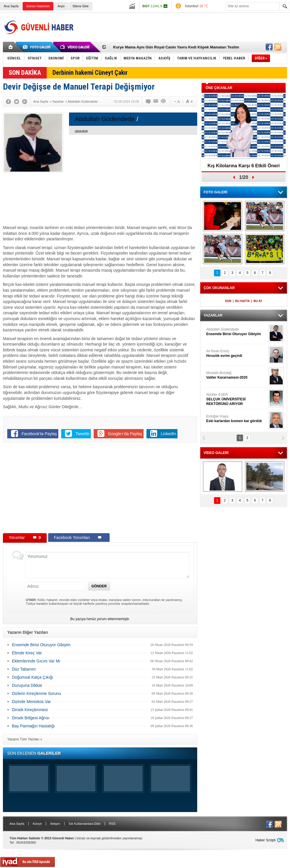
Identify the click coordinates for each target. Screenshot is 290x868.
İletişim (55, 824)
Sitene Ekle (81, 6)
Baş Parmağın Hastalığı (33, 726)
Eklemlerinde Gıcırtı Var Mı (36, 661)
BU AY (258, 301)
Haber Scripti (265, 840)
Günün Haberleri (38, 6)
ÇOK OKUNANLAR (219, 288)
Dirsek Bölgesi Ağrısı (31, 718)
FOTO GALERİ (215, 192)
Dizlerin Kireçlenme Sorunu (37, 693)
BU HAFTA (242, 301)
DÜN (228, 301)
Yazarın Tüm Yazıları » (25, 739)
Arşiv (61, 6)
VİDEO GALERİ (216, 453)
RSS (112, 824)
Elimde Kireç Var (27, 653)
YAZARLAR (213, 315)
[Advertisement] (182, 50)
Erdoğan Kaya (237, 419)
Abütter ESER (237, 399)
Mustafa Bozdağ (237, 375)
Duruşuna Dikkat (27, 685)
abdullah (81, 131)
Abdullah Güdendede (237, 332)
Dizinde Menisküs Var (31, 702)
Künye (37, 824)
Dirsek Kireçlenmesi (30, 710)
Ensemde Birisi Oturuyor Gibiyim (41, 645)
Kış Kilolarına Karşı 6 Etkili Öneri (244, 166)
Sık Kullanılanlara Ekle (85, 824)
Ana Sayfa (11, 6)
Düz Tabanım (24, 669)
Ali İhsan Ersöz (237, 354)
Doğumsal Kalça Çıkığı (32, 677)
